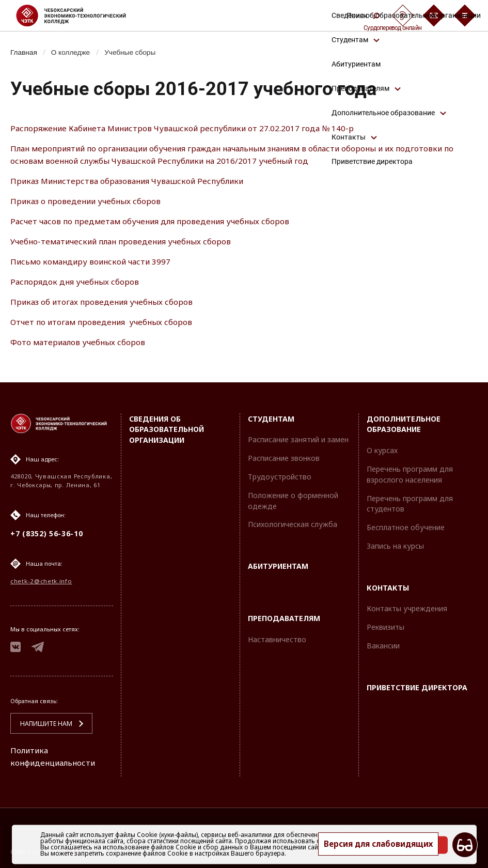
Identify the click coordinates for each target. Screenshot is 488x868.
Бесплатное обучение (406, 525)
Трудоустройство (280, 474)
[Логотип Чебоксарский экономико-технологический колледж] (79, 16)
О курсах (382, 448)
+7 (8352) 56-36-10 (47, 531)
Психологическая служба (293, 522)
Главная (25, 52)
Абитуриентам (278, 563)
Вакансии (383, 643)
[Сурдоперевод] (403, 16)
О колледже (73, 52)
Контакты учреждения (407, 606)
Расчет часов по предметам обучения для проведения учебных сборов (157, 221)
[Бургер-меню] (465, 16)
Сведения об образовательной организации (167, 427)
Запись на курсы (395, 543)
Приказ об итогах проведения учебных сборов (106, 302)
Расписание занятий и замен (298, 437)
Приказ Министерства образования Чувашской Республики (133, 181)
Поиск (363, 16)
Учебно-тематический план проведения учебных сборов (129, 241)
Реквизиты (385, 624)
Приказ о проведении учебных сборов (90, 201)
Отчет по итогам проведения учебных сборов (106, 322)
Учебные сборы (136, 52)
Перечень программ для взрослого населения (410, 471)
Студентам (271, 416)
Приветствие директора (417, 684)
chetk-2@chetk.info (41, 579)
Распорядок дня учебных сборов (77, 282)
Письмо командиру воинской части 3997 (95, 261)
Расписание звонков (284, 455)
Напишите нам (42, 724)
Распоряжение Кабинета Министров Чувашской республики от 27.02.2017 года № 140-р (190, 128)
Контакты (388, 585)
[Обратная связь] (434, 16)
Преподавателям (284, 615)
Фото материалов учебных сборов (80, 342)
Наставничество (277, 636)
